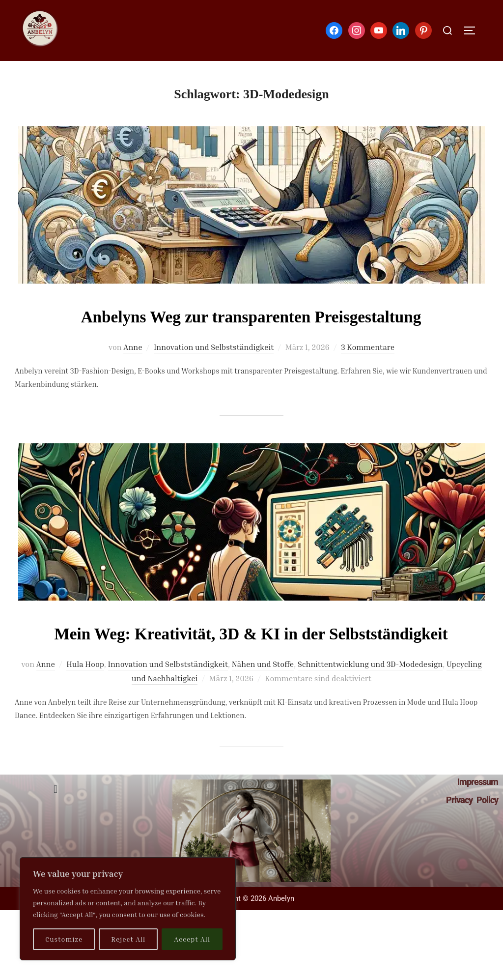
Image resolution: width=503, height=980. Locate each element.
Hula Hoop (85, 693)
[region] (128, 909)
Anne (133, 347)
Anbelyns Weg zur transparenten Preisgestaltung (251, 316)
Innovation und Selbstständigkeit (214, 347)
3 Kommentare (368, 347)
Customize (64, 939)
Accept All (192, 939)
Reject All (128, 939)
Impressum (478, 811)
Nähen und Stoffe (263, 693)
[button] (55, 818)
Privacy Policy (472, 829)
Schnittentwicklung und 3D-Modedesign (370, 693)
